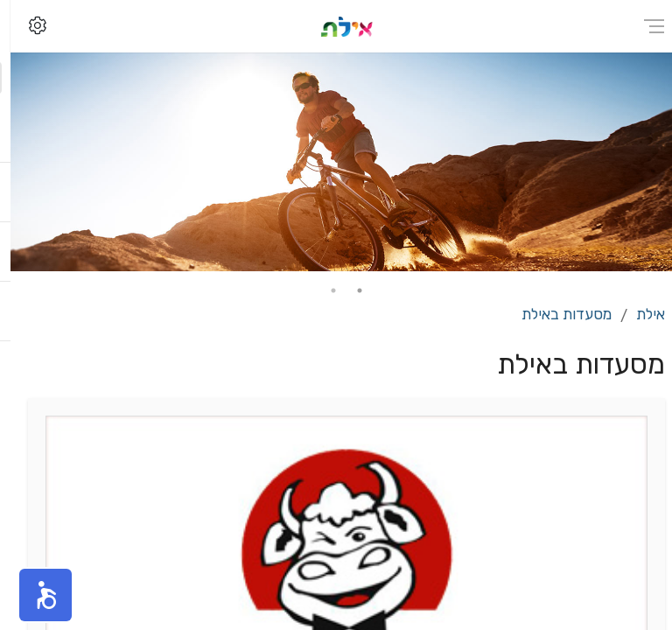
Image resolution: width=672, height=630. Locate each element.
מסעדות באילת (556, 314)
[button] (35, 595)
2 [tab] (323, 290)
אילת (640, 314)
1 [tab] (349, 290)
